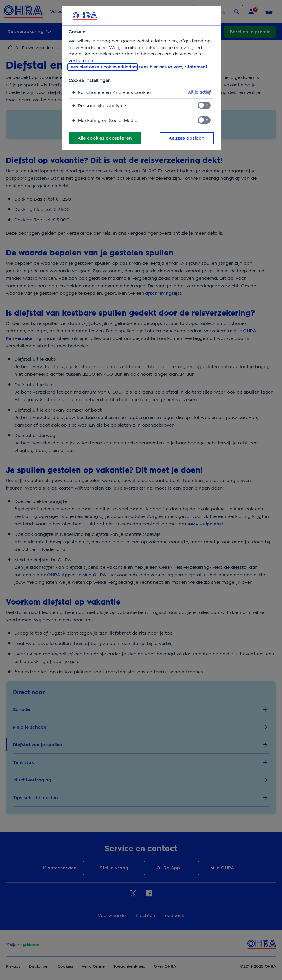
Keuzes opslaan (187, 138)
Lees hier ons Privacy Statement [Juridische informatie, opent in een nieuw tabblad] (173, 67)
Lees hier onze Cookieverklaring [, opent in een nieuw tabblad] (103, 67)
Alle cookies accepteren (105, 138)
